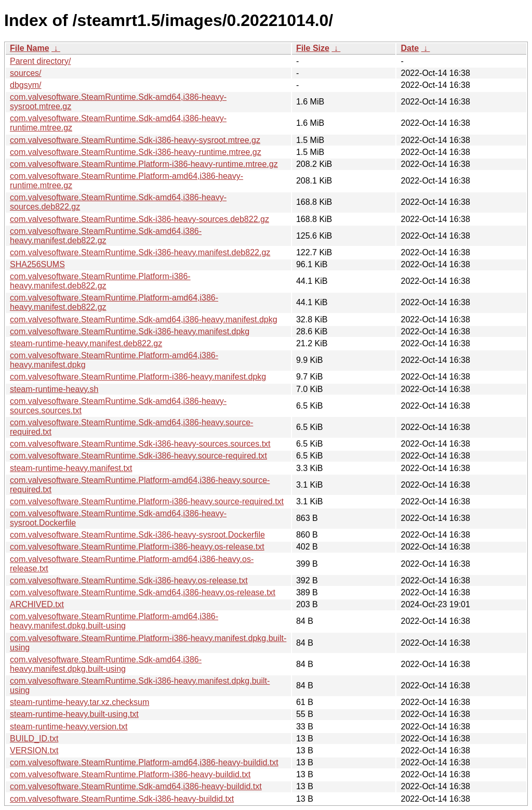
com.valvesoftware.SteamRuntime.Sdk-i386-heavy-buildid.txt (122, 799)
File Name (30, 48)
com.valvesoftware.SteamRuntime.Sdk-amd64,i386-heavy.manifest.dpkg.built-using (106, 664)
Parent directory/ (40, 61)
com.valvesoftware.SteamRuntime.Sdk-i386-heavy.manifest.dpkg (130, 331)
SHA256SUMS (37, 264)
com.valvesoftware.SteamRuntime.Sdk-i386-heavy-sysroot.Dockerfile (137, 535)
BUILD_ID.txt (34, 739)
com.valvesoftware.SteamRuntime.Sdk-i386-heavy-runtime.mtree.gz (136, 152)
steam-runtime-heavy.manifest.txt (71, 468)
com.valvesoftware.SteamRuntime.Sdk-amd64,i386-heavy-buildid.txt (136, 786)
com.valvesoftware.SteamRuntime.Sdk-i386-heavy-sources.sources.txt (140, 444)
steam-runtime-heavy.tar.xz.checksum (79, 702)
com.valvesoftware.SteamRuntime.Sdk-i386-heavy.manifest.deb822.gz (140, 252)
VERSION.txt (34, 750)
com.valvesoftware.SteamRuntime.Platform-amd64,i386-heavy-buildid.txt (144, 762)
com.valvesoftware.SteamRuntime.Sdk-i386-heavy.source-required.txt (138, 456)
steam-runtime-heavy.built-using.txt (74, 714)
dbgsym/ (25, 85)
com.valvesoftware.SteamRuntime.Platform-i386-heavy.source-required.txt (147, 501)
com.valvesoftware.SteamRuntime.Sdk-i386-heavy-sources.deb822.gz (139, 219)
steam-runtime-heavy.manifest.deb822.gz (86, 343)
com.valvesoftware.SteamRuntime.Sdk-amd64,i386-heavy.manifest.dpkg (144, 319)
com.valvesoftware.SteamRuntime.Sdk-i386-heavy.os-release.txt (129, 580)
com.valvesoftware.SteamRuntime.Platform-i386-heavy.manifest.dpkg (138, 377)
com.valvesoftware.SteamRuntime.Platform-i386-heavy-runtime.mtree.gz (144, 164)
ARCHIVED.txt (37, 604)
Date (410, 48)
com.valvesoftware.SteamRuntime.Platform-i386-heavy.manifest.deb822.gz (100, 281)
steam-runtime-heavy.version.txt (69, 727)
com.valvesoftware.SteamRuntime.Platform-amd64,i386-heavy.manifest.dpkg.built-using (114, 621)
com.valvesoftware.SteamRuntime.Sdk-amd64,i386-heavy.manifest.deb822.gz (106, 236)
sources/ (25, 73)
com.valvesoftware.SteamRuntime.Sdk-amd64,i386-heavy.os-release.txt (143, 592)
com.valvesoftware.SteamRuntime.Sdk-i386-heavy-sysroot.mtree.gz (135, 140)
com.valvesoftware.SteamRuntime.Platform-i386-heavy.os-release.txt (137, 547)
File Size (313, 48)
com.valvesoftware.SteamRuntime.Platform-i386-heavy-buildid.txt (130, 774)
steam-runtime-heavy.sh (54, 389)
